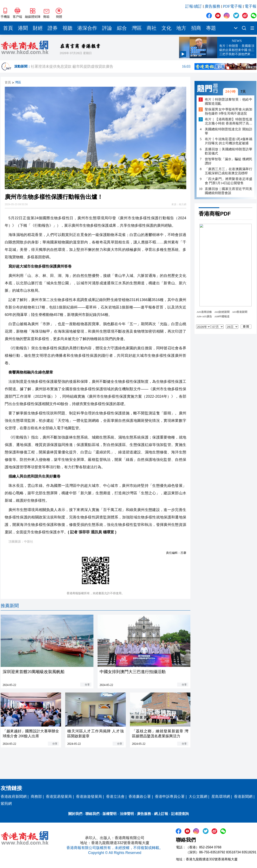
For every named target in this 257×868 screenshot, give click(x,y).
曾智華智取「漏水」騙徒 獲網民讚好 (229, 161)
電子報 (251, 6)
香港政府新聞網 (14, 797)
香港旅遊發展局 (89, 797)
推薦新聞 (10, 606)
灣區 (137, 28)
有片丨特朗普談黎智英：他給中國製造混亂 (229, 101)
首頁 (8, 28)
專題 (211, 28)
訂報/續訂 (194, 6)
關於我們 (75, 814)
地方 (181, 28)
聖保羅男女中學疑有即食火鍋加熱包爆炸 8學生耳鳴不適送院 (229, 111)
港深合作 (87, 28)
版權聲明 (110, 814)
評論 (107, 28)
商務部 (36, 797)
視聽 (67, 28)
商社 (152, 28)
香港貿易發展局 (59, 797)
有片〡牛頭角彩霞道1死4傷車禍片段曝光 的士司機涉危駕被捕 (229, 141)
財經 (38, 28)
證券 (53, 28)
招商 (196, 28)
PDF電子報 (232, 6)
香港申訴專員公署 (170, 797)
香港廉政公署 (140, 797)
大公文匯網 (198, 797)
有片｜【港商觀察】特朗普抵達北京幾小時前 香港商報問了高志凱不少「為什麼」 (229, 122)
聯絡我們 (92, 814)
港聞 (23, 28)
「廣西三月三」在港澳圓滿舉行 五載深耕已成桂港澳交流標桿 (229, 171)
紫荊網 (6, 804)
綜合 (122, 28)
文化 (166, 28)
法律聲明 (127, 814)
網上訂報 (161, 814)
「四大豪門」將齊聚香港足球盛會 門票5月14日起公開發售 (229, 181)
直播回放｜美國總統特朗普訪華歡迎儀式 (229, 151)
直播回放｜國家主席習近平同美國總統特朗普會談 (229, 191)
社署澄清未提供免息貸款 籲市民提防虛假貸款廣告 (111, 66)
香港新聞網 (243, 797)
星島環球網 (221, 797)
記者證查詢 (180, 814)
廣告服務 (212, 6)
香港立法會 (115, 797)
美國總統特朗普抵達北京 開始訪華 (229, 131)
